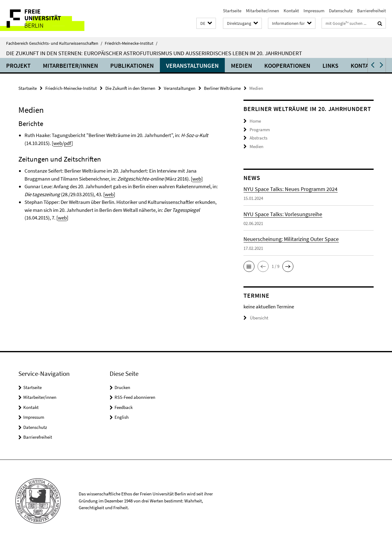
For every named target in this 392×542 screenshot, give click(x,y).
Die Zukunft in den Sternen (130, 88)
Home (255, 121)
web (58, 143)
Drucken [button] (122, 387)
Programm (260, 130)
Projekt (18, 65)
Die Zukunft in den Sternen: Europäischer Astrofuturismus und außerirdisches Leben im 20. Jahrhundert (154, 53)
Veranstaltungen (192, 65)
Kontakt (291, 11)
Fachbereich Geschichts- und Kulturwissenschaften (54, 43)
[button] (206, 23)
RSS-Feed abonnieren (135, 397)
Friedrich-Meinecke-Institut (131, 43)
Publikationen (132, 65)
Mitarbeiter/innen (262, 11)
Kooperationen (287, 65)
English (122, 417)
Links (330, 65)
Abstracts (258, 138)
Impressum (314, 11)
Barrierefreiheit (371, 11)
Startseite (232, 11)
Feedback (124, 407)
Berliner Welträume (222, 88)
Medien (241, 65)
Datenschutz (341, 11)
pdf (68, 143)
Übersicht (256, 318)
